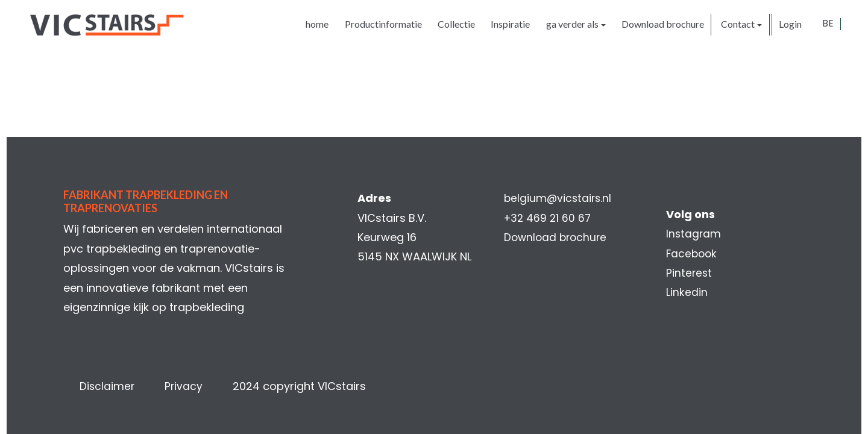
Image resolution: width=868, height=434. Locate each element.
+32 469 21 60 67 (549, 218)
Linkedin (687, 292)
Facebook (693, 253)
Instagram (694, 234)
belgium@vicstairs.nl (559, 198)
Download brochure (557, 237)
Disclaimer (108, 386)
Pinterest (690, 273)
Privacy (185, 386)
